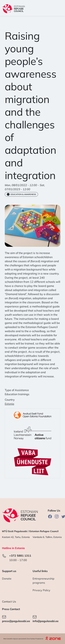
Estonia (9, 404)
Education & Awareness (23, 194)
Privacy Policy (42, 590)
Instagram (57, 516)
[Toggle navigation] (59, 9)
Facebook (50, 516)
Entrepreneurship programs (44, 581)
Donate (7, 579)
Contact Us (9, 602)
